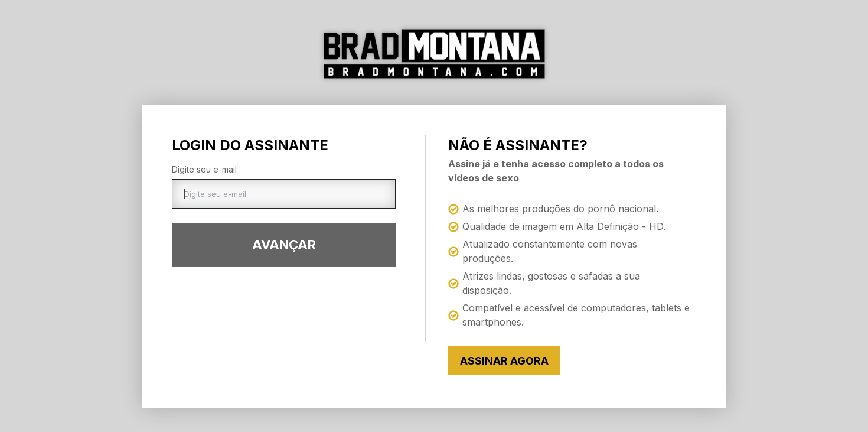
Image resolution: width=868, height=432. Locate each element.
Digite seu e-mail (204, 169)
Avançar (284, 245)
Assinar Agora (504, 361)
